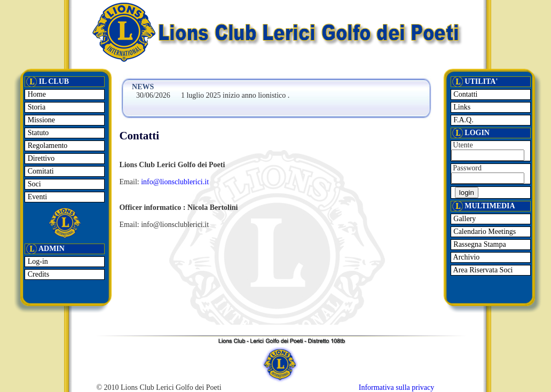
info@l (151, 182)
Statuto (37, 133)
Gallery (464, 219)
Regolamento (46, 146)
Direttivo (40, 158)
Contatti (465, 94)
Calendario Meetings (484, 232)
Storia (36, 107)
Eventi (36, 197)
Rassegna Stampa (479, 244)
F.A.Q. (463, 120)
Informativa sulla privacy (397, 387)
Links (461, 107)
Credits (37, 274)
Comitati (40, 171)
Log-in (37, 261)
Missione (40, 120)
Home (36, 94)
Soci (33, 184)
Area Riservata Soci (482, 270)
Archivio (466, 257)
